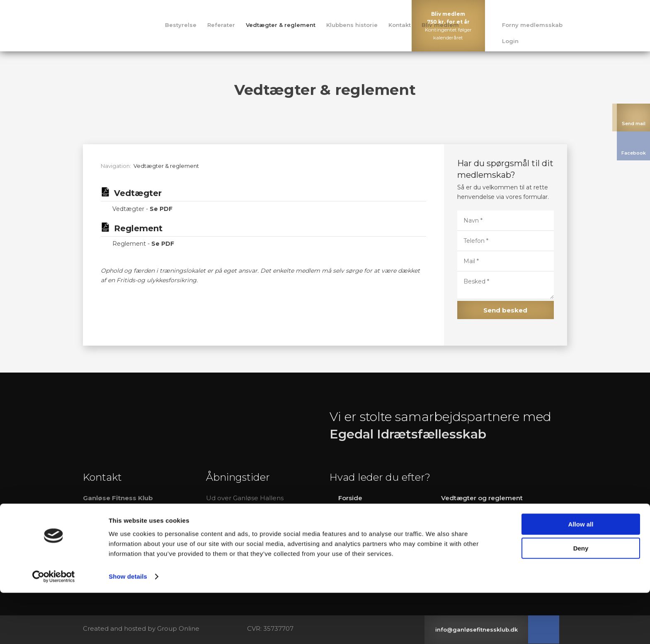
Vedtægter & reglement (281, 25)
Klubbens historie (352, 25)
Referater (221, 25)
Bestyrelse (181, 25)
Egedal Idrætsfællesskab (408, 434)
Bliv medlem (440, 25)
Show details (128, 628)
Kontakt (400, 25)
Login (510, 41)
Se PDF (161, 209)
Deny (581, 599)
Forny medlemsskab (532, 25)
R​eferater (353, 527)
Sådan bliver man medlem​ (484, 541)
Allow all (581, 575)
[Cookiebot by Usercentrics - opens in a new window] (54, 628)
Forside (350, 498)
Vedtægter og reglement (482, 498)
